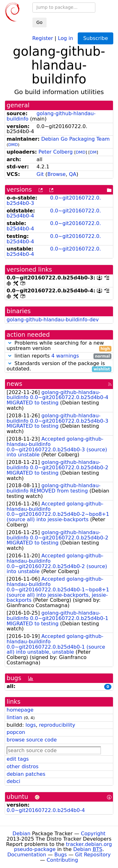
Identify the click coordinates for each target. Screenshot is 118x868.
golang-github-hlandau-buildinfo (51, 116)
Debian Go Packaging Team (76, 139)
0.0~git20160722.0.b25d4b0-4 (54, 213)
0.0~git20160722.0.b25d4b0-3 (54, 200)
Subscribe (96, 38)
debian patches (26, 774)
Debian (22, 834)
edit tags (18, 759)
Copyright (93, 834)
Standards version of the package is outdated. (59, 366)
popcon (16, 732)
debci (13, 781)
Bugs (61, 855)
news (14, 384)
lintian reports (59, 356)
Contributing (62, 860)
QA (73, 174)
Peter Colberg (56, 152)
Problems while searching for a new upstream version (59, 346)
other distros (22, 767)
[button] (10, 343)
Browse (56, 174)
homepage (20, 710)
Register (43, 38)
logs (31, 725)
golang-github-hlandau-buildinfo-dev (53, 320)
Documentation (27, 855)
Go (39, 22)
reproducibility (57, 725)
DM (93, 152)
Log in (65, 38)
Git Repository (93, 855)
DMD (13, 145)
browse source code (32, 740)
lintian (14, 717)
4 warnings (65, 356)
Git (40, 174)
